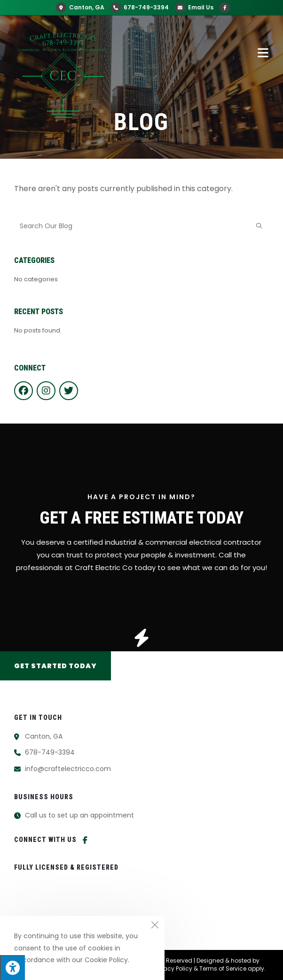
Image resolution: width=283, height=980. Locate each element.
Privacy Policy (173, 968)
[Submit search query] (259, 226)
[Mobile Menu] (263, 53)
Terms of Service (223, 968)
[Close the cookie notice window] (155, 926)
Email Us (194, 7)
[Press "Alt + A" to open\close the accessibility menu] (12, 968)
